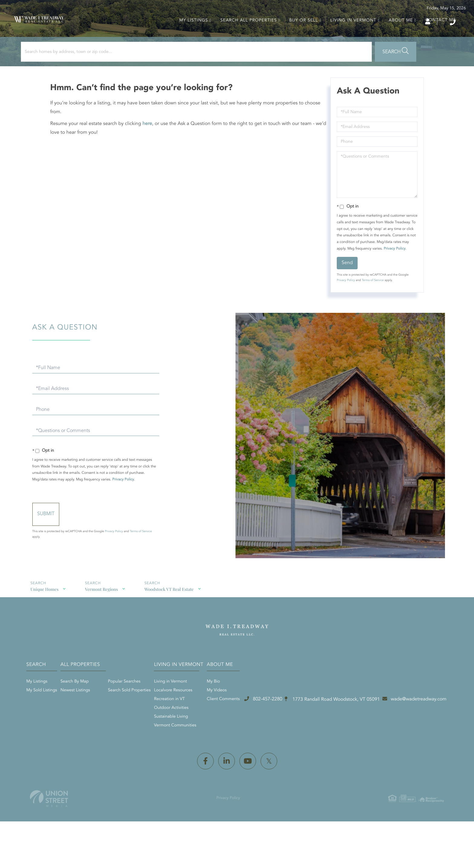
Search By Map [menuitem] (153, 713)
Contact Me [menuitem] (436, 33)
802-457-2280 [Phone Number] (435, 22)
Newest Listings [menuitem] (154, 722)
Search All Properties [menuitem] (244, 34)
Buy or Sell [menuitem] (299, 34)
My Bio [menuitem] (339, 713)
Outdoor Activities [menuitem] (274, 739)
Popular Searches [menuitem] (203, 713)
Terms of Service (371, 311)
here (151, 148)
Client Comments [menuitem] (349, 730)
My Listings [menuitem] (189, 34)
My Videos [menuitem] (343, 722)
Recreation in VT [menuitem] (272, 730)
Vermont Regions (93, 624)
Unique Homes (41, 624)
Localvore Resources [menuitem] (276, 722)
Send (345, 293)
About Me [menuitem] (396, 34)
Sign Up (400, 23)
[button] (167, 72)
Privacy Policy (357, 279)
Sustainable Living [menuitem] (273, 748)
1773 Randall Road (220, 781)
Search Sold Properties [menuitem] (208, 722)
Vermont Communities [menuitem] (278, 757)
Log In (374, 23)
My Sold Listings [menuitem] (96, 722)
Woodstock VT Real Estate (156, 624)
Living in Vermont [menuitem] (349, 34)
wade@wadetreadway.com (341, 781)
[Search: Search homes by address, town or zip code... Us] (81, 72)
